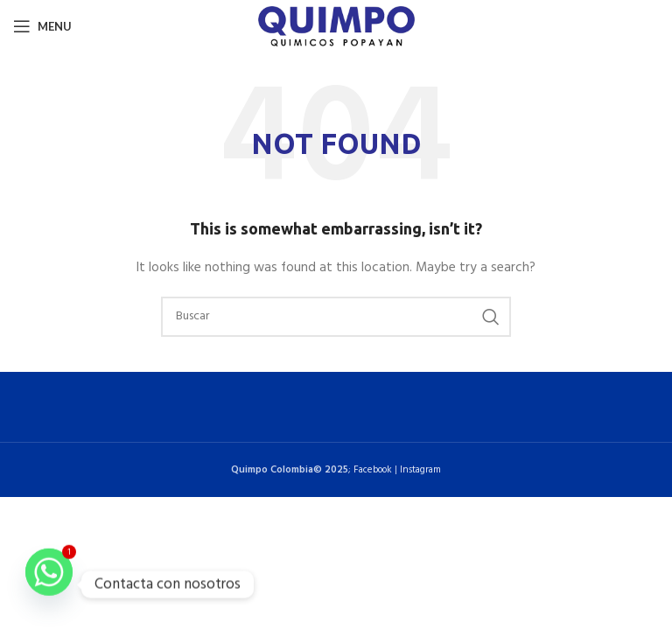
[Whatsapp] (49, 584)
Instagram (420, 470)
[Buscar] (336, 317)
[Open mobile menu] (42, 26)
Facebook (373, 470)
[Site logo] (336, 27)
